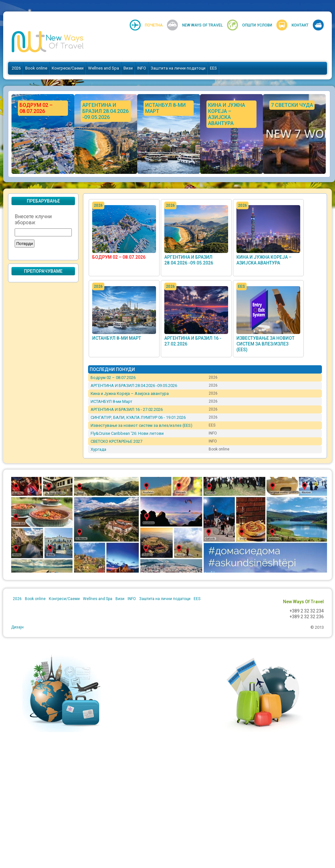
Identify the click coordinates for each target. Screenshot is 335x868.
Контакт (300, 25)
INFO (142, 68)
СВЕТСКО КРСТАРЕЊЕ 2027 (116, 441)
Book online (36, 68)
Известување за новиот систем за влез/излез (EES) (265, 344)
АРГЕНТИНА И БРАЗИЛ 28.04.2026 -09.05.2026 (134, 386)
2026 (16, 68)
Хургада (98, 449)
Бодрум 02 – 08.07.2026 (119, 257)
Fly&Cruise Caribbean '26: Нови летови (127, 433)
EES (213, 68)
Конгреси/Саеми (68, 68)
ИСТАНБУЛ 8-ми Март (117, 338)
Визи (128, 68)
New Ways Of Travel (202, 25)
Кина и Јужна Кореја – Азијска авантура (130, 393)
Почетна (154, 25)
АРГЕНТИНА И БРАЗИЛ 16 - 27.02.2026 (127, 409)
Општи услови (257, 25)
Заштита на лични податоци (178, 68)
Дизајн (17, 627)
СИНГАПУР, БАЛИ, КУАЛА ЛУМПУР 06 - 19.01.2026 (138, 417)
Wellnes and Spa (104, 68)
